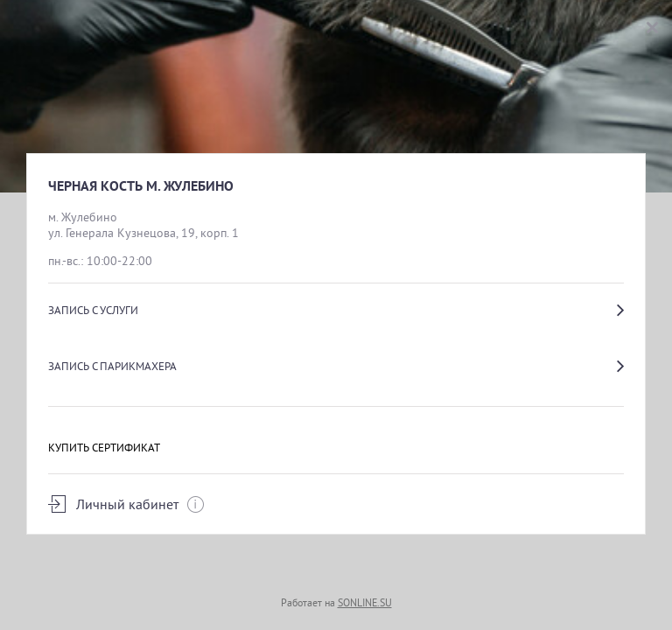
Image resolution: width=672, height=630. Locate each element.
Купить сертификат (104, 447)
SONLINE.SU (365, 602)
